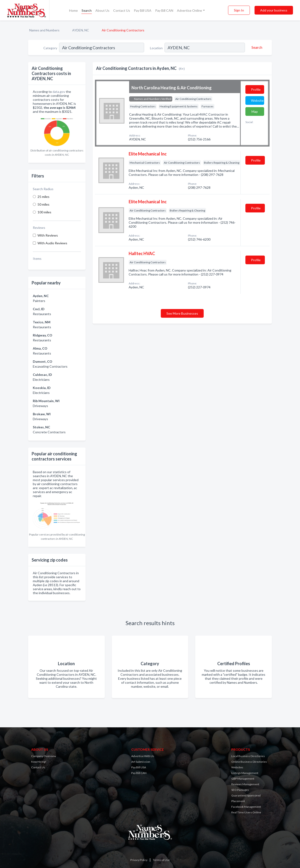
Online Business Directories (249, 762)
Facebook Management (246, 807)
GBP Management (243, 779)
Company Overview (44, 756)
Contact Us (122, 10)
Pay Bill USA (143, 10)
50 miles (43, 204)
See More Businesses (182, 313)
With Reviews (48, 235)
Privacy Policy (139, 860)
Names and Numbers (44, 30)
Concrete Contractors (49, 432)
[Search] (256, 47)
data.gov (59, 92)
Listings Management (245, 773)
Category (50, 48)
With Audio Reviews (52, 243)
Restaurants (42, 314)
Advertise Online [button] (189, 10)
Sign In (239, 10)
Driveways (40, 406)
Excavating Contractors (50, 366)
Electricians (41, 379)
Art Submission (141, 762)
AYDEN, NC (81, 30)
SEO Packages (240, 790)
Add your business (274, 10)
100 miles (44, 212)
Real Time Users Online (246, 812)
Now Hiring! (39, 762)
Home (73, 10)
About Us (102, 10)
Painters (39, 301)
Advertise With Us (143, 756)
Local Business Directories (248, 756)
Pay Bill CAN (164, 10)
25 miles (43, 197)
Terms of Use (161, 860)
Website (257, 100)
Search (87, 10)
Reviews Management (245, 784)
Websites (237, 767)
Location (156, 48)
